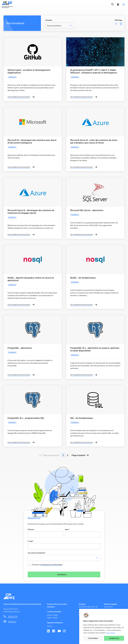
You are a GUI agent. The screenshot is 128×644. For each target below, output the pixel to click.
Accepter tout (114, 638)
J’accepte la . (48, 565)
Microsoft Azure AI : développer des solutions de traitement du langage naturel (31, 212)
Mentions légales (111, 604)
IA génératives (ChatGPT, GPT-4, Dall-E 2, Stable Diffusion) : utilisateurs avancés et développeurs (94, 71)
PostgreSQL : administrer (20, 348)
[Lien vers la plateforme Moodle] (118, 4)
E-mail (31, 541)
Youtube (59, 631)
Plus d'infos (111, 633)
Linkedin (49, 631)
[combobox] (65, 558)
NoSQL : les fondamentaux (83, 278)
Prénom (31, 529)
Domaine (49, 20)
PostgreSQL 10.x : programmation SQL (26, 418)
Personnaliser (93, 638)
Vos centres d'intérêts (37, 553)
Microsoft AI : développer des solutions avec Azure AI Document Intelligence (32, 141)
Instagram (65, 631)
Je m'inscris (62, 574)
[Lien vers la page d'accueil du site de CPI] (7, 5)
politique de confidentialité (52, 564)
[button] (124, 5)
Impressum (108, 607)
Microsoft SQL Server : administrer (87, 210)
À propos (82, 604)
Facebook (54, 631)
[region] (104, 626)
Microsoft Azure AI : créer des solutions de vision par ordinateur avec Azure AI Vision (94, 141)
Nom (67, 529)
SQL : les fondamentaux (82, 418)
